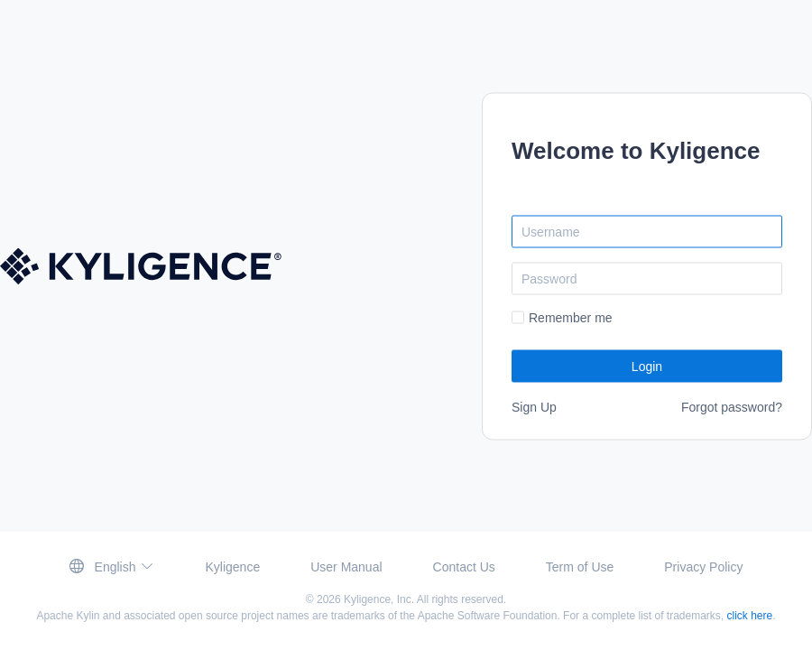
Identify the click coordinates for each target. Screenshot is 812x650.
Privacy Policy (703, 567)
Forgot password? (732, 406)
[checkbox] (562, 317)
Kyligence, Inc (378, 599)
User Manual (346, 567)
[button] (112, 566)
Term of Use (580, 567)
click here (750, 616)
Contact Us (464, 567)
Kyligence (232, 567)
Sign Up (534, 406)
